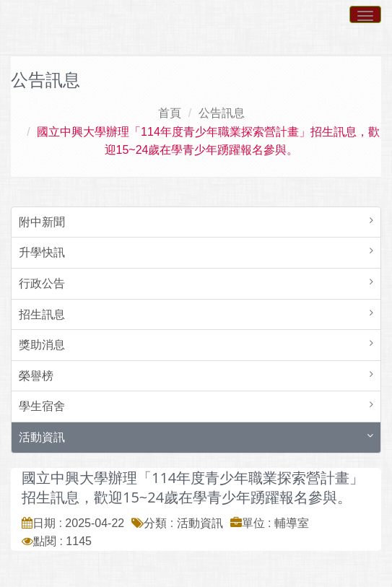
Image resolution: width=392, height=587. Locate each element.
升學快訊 (42, 252)
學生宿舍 (42, 406)
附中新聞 (42, 222)
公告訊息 (222, 113)
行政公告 (42, 283)
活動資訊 (42, 437)
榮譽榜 (36, 376)
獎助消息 (42, 345)
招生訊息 (42, 314)
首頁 (170, 113)
